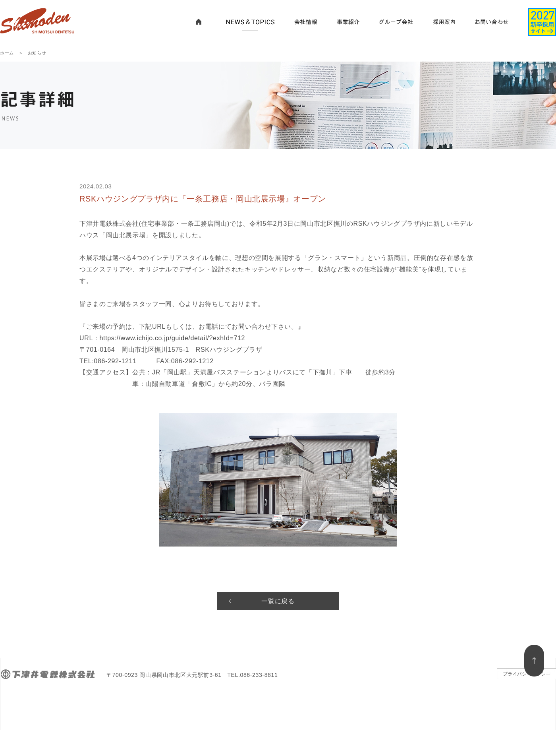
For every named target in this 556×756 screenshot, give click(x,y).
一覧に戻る (278, 601)
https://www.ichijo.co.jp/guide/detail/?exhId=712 (173, 338)
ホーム (7, 53)
